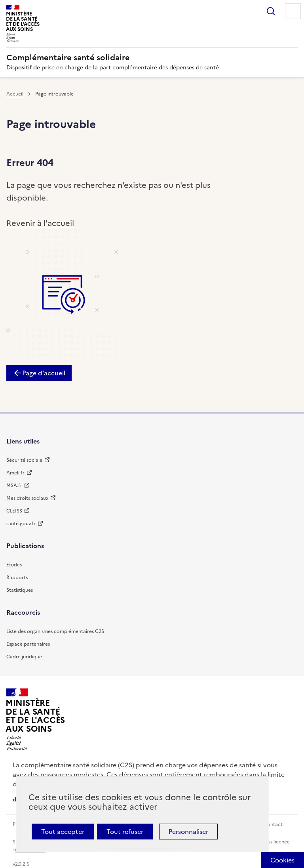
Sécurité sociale (24, 460)
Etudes (14, 565)
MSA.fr (14, 486)
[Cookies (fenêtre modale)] (282, 860)
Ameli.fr (15, 473)
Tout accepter (63, 832)
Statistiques (20, 590)
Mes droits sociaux (27, 498)
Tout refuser (125, 832)
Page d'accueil (44, 373)
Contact (273, 824)
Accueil (15, 94)
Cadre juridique (24, 657)
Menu (293, 11)
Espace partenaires (28, 644)
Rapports (17, 577)
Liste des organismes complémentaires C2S (55, 631)
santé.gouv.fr (21, 524)
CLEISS (14, 511)
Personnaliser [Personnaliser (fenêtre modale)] (188, 832)
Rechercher (271, 11)
